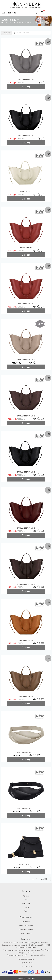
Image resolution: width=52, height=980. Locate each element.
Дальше (44, 879)
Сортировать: (7, 33)
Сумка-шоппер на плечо (26, 80)
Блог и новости (26, 933)
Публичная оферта (26, 929)
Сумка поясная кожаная (26, 752)
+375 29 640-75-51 (26, 966)
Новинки (26, 907)
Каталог (10, 23)
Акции (26, 911)
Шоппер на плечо (26, 192)
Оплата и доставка (26, 926)
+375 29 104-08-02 (26, 963)
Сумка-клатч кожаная (26, 864)
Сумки (18, 23)
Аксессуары (26, 903)
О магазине (26, 922)
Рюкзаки (26, 896)
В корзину (26, 87)
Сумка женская (26, 248)
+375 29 (9, 13)
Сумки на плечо (39, 23)
